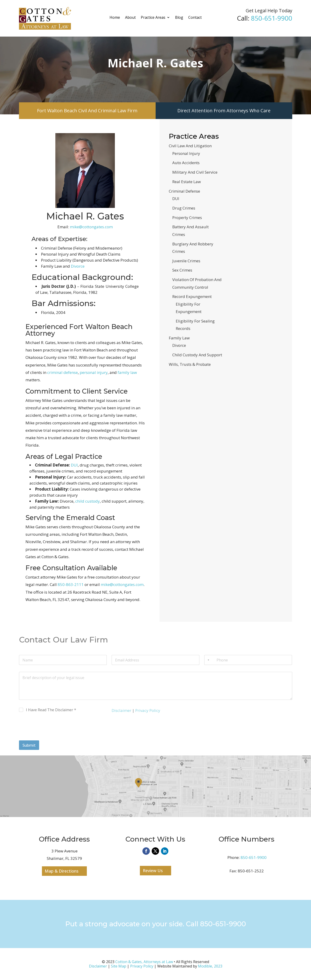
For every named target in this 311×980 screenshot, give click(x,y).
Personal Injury (186, 153)
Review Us (153, 870)
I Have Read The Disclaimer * (51, 710)
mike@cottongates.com (91, 227)
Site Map (119, 966)
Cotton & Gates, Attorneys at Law (144, 962)
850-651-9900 (272, 18)
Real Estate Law (187, 182)
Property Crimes (187, 218)
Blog (179, 17)
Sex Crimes (182, 270)
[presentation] (54, 737)
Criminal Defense (184, 191)
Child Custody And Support (197, 355)
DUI (74, 465)
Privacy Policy (148, 710)
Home (115, 17)
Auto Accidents (186, 163)
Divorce (78, 266)
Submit (29, 745)
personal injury (94, 372)
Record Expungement (192, 296)
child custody (88, 501)
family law (127, 372)
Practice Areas (153, 17)
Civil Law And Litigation (190, 146)
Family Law (179, 338)
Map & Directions (62, 871)
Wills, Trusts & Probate (190, 364)
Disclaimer (121, 710)
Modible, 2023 (210, 966)
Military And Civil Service (195, 172)
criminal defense (63, 372)
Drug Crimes (184, 208)
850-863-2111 (71, 584)
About (130, 17)
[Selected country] (207, 660)
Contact (195, 17)
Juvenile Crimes (186, 261)
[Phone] (248, 660)
